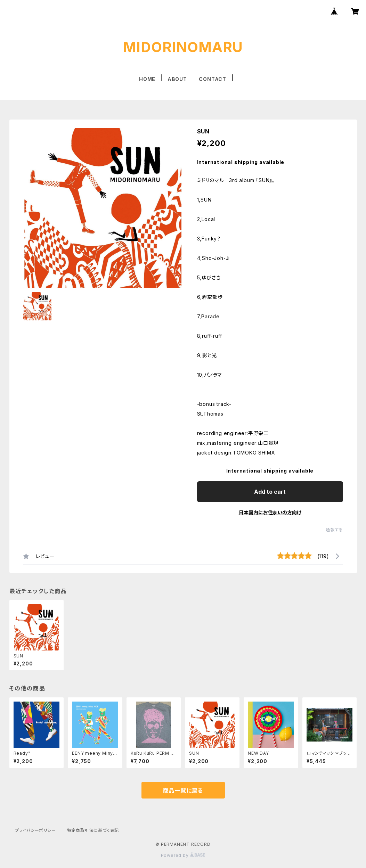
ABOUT (177, 79)
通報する (334, 530)
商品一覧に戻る (183, 791)
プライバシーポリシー (35, 830)
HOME (147, 79)
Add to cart (270, 492)
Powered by (183, 855)
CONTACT (213, 79)
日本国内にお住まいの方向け (270, 512)
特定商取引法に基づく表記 (93, 830)
